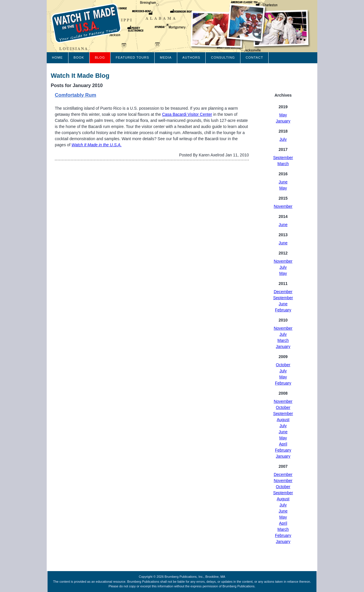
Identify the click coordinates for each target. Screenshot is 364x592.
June (283, 182)
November (283, 206)
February (283, 310)
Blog (100, 57)
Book (79, 57)
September (283, 158)
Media (166, 57)
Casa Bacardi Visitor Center (187, 114)
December (283, 292)
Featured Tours (132, 57)
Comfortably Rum (76, 95)
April (283, 444)
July (283, 139)
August (283, 420)
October (283, 365)
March (283, 164)
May (283, 115)
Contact (254, 57)
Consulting (223, 57)
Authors (191, 57)
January (283, 121)
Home (57, 57)
